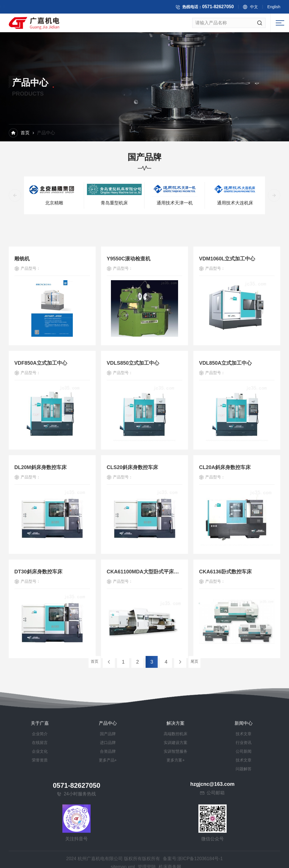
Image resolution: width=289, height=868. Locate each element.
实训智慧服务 (176, 855)
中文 (257, 8)
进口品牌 (108, 847)
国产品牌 (108, 838)
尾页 (172, 662)
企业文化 (40, 855)
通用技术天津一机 (175, 204)
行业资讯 (244, 847)
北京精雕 (54, 204)
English (276, 8)
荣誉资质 (40, 864)
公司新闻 (244, 855)
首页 (25, 133)
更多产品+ (108, 864)
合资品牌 (108, 855)
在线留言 (40, 847)
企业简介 (40, 838)
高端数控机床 (176, 838)
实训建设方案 (176, 847)
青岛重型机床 (114, 204)
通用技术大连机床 (235, 204)
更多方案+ (176, 864)
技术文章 (244, 838)
